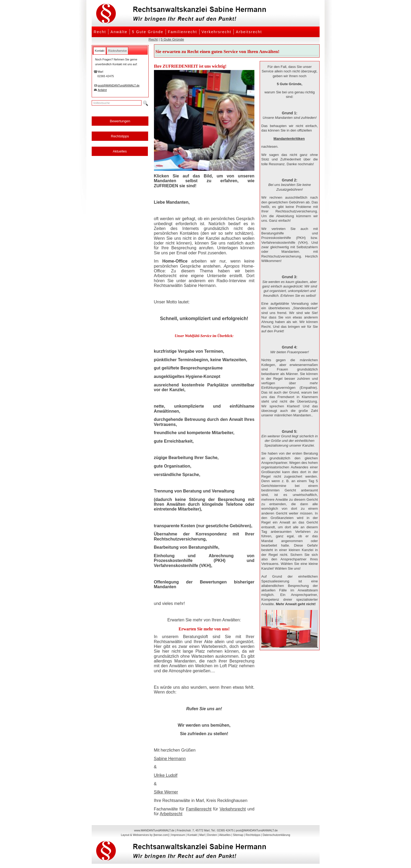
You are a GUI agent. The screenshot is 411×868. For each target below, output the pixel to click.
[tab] (100, 51)
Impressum (178, 835)
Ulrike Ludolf (166, 775)
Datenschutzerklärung (276, 835)
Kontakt (192, 835)
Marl (202, 835)
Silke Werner (166, 792)
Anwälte (119, 32)
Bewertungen (120, 121)
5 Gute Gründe (148, 32)
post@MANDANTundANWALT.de (119, 85)
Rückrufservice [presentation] (117, 51)
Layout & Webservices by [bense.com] (145, 835)
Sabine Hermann (170, 759)
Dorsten (212, 835)
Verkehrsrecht (216, 32)
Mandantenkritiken (289, 139)
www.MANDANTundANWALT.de (154, 830)
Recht (100, 32)
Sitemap (238, 835)
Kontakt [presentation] (100, 51)
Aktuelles (120, 151)
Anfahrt (102, 90)
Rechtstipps (120, 136)
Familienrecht (183, 32)
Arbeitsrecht (249, 32)
